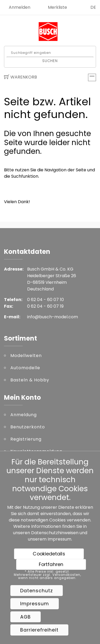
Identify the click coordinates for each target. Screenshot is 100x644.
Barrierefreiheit (39, 630)
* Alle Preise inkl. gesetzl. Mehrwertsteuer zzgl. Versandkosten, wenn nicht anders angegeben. (47, 575)
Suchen (50, 61)
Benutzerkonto (28, 427)
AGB (26, 617)
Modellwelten (26, 356)
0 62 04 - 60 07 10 (45, 300)
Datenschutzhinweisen (55, 533)
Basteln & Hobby (30, 380)
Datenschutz (37, 591)
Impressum (59, 539)
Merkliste (57, 7)
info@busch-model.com (53, 317)
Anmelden (20, 7)
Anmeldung (24, 415)
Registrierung (26, 439)
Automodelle (25, 368)
